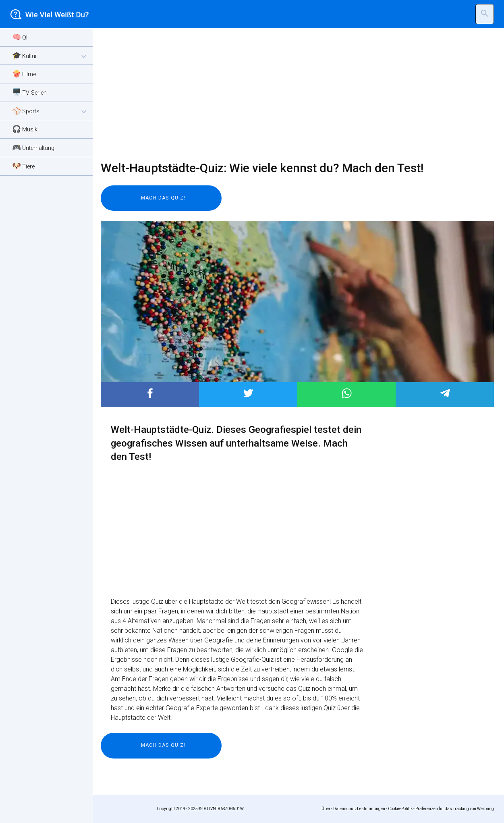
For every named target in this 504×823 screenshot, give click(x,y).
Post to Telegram (445, 393)
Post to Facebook (150, 393)
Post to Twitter (248, 393)
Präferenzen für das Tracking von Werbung (455, 809)
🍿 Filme (24, 74)
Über (326, 809)
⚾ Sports (50, 111)
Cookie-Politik (400, 809)
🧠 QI (20, 37)
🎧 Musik (25, 129)
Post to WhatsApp (347, 393)
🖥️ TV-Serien (29, 92)
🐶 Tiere (23, 166)
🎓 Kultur (50, 56)
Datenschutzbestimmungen (359, 809)
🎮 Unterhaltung (33, 147)
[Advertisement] (292, 95)
